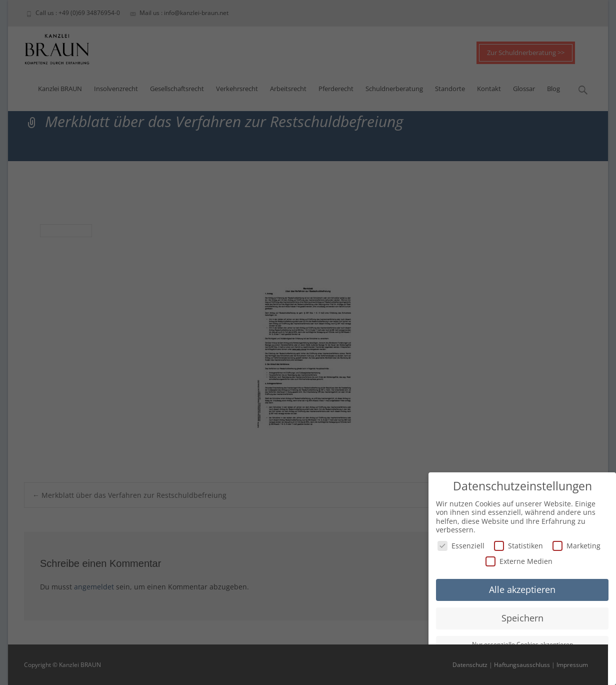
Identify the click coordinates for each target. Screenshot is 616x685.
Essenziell (461, 545)
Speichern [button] (522, 617)
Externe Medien (519, 561)
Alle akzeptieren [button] (522, 589)
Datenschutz (470, 665)
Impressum (572, 665)
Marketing (576, 545)
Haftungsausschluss (522, 665)
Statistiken (518, 545)
